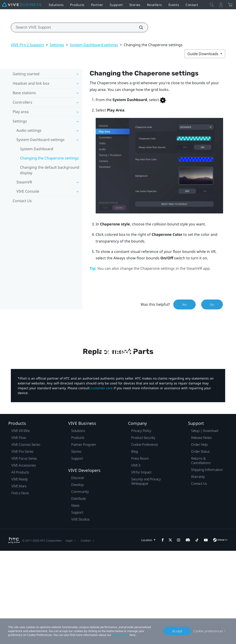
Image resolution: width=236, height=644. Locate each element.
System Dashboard (37, 149)
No (212, 304)
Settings (57, 45)
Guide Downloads (203, 54)
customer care (102, 481)
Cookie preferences (208, 631)
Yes (184, 304)
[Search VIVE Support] (139, 27)
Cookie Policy (120, 635)
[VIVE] (22, 5)
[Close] (212, 5)
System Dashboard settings (94, 45)
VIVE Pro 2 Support (27, 45)
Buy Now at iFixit (118, 434)
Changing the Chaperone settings (49, 158)
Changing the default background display (50, 170)
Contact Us (22, 201)
